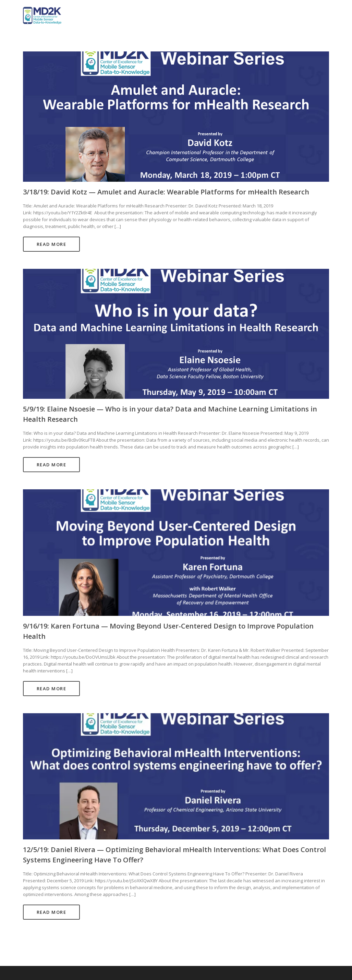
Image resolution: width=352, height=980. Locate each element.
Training (314, 15)
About (226, 15)
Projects (254, 15)
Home (202, 15)
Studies (284, 15)
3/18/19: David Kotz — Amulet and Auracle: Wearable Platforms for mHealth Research (166, 192)
